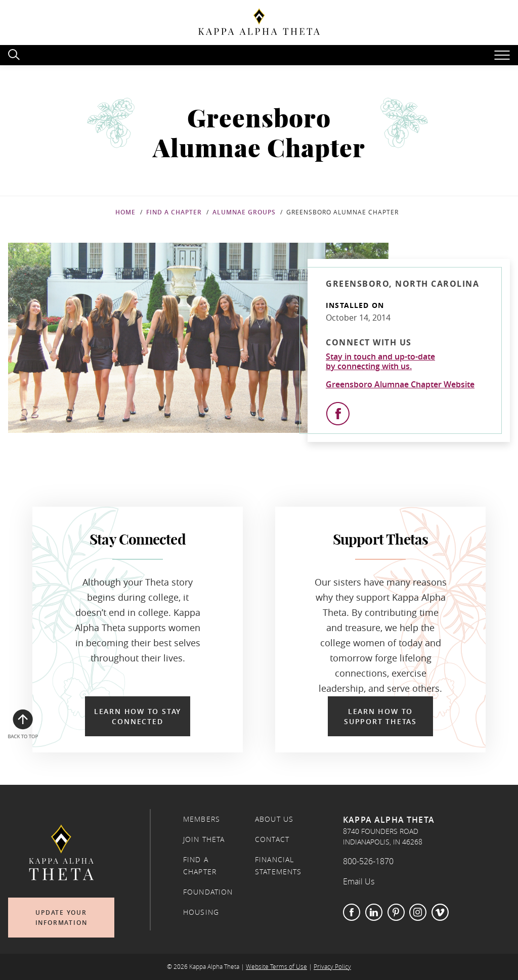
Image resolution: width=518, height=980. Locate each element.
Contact (272, 839)
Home (125, 212)
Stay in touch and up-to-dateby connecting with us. (380, 362)
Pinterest (396, 912)
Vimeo (440, 912)
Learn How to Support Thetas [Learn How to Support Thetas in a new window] (380, 716)
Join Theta (204, 839)
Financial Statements (278, 866)
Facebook (352, 912)
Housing (201, 912)
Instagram (418, 912)
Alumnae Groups (244, 212)
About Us (274, 819)
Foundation (208, 892)
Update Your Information (61, 918)
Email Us (359, 881)
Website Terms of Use (276, 967)
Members (202, 819)
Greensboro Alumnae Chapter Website (400, 384)
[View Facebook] (338, 414)
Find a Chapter (174, 212)
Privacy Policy (332, 967)
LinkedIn (374, 912)
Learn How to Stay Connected (138, 716)
